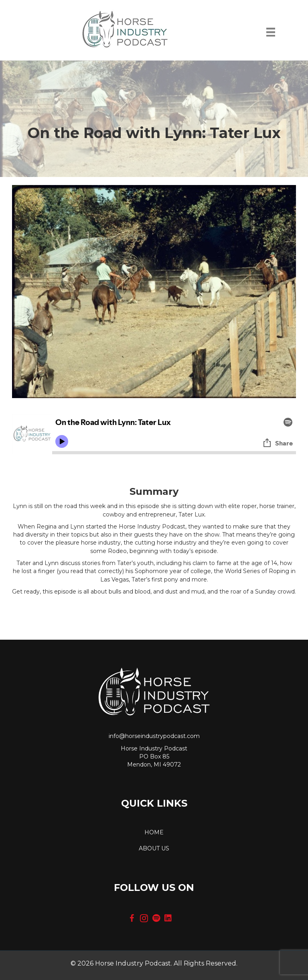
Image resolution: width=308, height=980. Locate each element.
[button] (132, 918)
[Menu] (271, 34)
